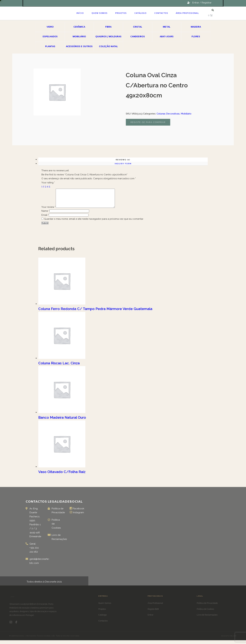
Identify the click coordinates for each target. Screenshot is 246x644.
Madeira (196, 27)
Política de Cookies (205, 613)
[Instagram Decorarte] (11, 627)
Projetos (121, 13)
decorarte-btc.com (229, 640)
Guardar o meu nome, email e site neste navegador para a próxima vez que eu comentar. (94, 223)
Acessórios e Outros (79, 47)
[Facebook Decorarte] (16, 627)
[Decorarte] (12, 602)
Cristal (138, 27)
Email (45, 219)
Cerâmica (79, 27)
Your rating (48, 183)
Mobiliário (79, 37)
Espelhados (50, 37)
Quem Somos (99, 13)
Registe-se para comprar (148, 122)
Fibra (108, 27)
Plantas (50, 47)
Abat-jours (167, 37)
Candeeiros (138, 37)
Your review (49, 211)
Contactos (161, 13)
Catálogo (140, 13)
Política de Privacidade (207, 607)
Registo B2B (153, 613)
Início (80, 13)
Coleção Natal (108, 47)
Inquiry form (123, 164)
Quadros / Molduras (108, 37)
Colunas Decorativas (168, 114)
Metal (167, 27)
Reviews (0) (123, 160)
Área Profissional (187, 13)
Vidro (50, 27)
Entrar (151, 619)
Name (45, 215)
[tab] (123, 160)
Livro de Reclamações (207, 619)
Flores (196, 37)
